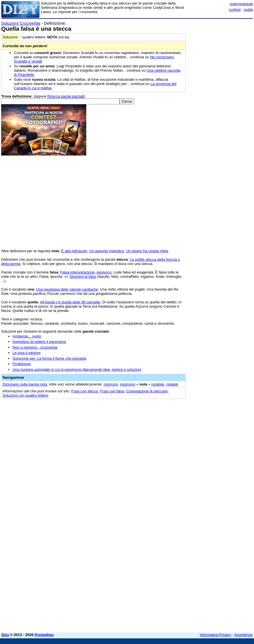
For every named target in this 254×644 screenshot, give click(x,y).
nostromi (111, 384)
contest (235, 10)
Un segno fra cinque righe (147, 251)
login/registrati (241, 4)
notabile (158, 384)
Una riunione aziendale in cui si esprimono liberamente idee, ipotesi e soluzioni (77, 369)
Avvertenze (243, 635)
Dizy (5, 635)
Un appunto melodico (107, 251)
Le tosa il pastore (27, 353)
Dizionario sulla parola (25, 384)
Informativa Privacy (216, 635)
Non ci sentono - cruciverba (35, 347)
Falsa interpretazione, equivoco (86, 272)
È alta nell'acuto (74, 251)
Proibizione (22, 364)
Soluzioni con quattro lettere (25, 395)
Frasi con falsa (112, 391)
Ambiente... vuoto (27, 336)
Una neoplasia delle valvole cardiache (67, 289)
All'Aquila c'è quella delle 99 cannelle (70, 302)
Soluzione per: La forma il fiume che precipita (49, 358)
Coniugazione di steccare (147, 391)
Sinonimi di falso (83, 277)
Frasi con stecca (85, 391)
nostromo (127, 384)
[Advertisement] (210, 438)
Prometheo (44, 635)
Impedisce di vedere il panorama (39, 342)
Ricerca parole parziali (66, 96)
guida (248, 10)
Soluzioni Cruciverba (21, 23)
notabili (172, 384)
